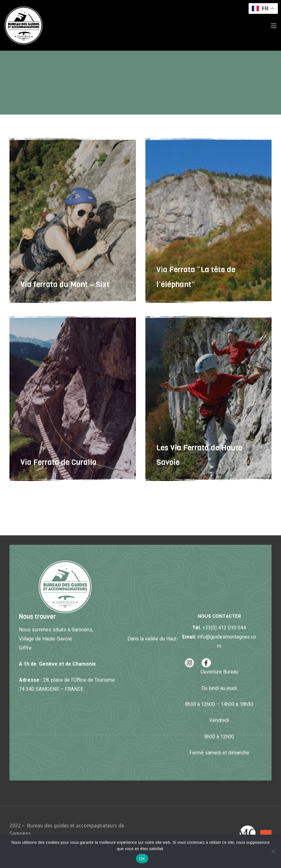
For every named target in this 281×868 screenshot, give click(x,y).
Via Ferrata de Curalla (59, 462)
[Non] (273, 851)
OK (142, 859)
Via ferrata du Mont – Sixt (65, 285)
